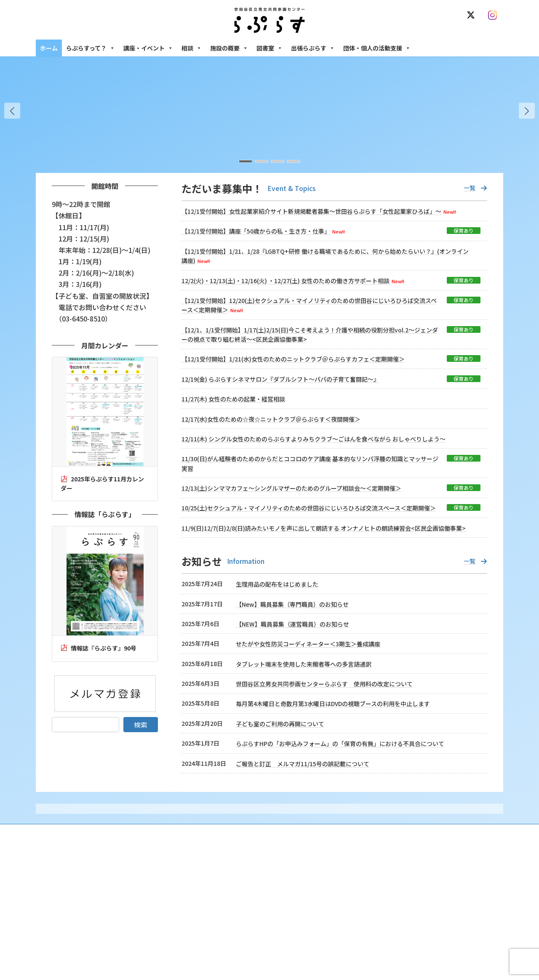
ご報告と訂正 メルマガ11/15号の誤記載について (303, 764)
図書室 (269, 48)
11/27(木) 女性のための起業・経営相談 (233, 399)
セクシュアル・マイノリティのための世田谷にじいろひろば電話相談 (434, 915)
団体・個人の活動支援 (377, 48)
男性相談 (376, 933)
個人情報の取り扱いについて (462, 832)
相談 (192, 48)
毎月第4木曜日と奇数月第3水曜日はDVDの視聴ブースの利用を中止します (333, 704)
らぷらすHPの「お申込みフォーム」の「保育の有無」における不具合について (340, 744)
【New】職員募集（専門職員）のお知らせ (292, 604)
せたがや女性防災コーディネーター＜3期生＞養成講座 (308, 644)
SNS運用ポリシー (393, 832)
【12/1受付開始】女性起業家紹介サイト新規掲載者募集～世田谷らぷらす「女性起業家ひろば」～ (311, 211)
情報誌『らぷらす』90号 (104, 648)
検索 (141, 725)
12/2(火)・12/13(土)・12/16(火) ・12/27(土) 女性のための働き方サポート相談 (286, 281)
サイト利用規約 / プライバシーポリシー (311, 832)
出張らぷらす (313, 48)
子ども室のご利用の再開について (280, 724)
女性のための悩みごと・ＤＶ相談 (404, 882)
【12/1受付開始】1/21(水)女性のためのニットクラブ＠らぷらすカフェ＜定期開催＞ (293, 359)
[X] (472, 15)
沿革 (211, 882)
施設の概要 (229, 48)
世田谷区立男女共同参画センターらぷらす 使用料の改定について (324, 684)
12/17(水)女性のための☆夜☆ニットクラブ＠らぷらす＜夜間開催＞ (271, 419)
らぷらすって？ (91, 48)
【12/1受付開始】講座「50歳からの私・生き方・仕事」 (256, 231)
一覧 (470, 188)
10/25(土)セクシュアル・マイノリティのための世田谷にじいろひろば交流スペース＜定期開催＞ (309, 508)
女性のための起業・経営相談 (399, 947)
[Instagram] (494, 15)
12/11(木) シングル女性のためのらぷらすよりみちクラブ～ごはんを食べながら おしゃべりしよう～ (314, 439)
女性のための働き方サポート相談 (404, 896)
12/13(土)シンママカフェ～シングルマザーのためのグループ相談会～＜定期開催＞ (291, 488)
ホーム (49, 48)
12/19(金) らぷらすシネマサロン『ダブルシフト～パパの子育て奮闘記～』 (280, 379)
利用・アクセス (223, 896)
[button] (527, 111)
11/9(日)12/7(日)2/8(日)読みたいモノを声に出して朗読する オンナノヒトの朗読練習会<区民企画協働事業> (324, 528)
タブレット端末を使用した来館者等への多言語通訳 (304, 664)
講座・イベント (148, 48)
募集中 (213, 926)
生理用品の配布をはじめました (277, 584)
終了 (211, 940)
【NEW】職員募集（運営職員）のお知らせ (292, 624)
